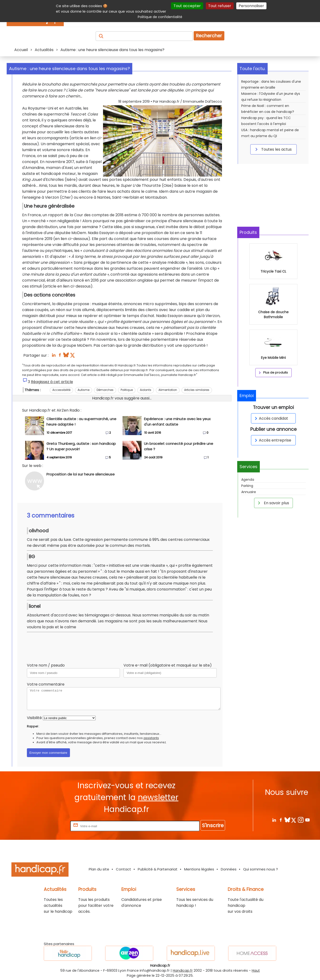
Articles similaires (197, 390)
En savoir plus (273, 503)
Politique (127, 390)
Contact (123, 869)
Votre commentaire (46, 684)
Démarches (105, 390)
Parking (247, 486)
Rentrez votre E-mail (50, 826)
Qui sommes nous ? (261, 869)
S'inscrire (213, 825)
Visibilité (34, 718)
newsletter (158, 797)
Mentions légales (199, 869)
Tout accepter (187, 6)
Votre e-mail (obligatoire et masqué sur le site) (168, 665)
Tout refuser (220, 6)
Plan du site (99, 869)
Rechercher (209, 36)
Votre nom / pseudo (46, 665)
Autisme (84, 390)
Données (229, 869)
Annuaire (249, 492)
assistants (151, 738)
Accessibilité (61, 390)
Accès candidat (271, 418)
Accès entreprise (272, 440)
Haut (256, 970)
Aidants (146, 390)
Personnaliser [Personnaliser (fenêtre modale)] (251, 6)
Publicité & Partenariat (158, 869)
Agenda (248, 480)
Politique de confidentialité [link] (160, 17)
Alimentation (168, 390)
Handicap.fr (183, 970)
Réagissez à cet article (52, 382)
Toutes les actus (273, 149)
